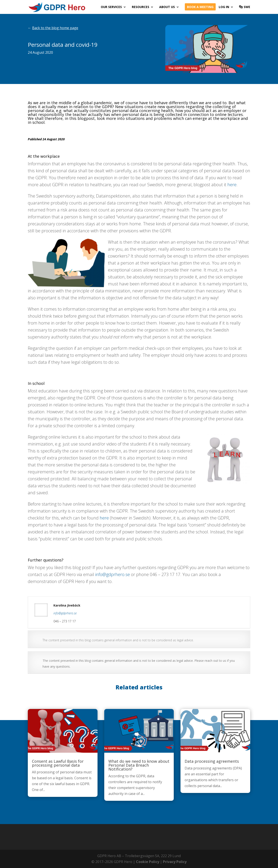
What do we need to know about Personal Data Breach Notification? (139, 765)
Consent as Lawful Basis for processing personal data (58, 763)
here (232, 185)
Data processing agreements (212, 761)
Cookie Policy (148, 862)
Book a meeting (200, 7)
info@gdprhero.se (113, 574)
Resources (141, 7)
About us (167, 7)
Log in (224, 7)
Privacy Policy (175, 862)
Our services (111, 7)
